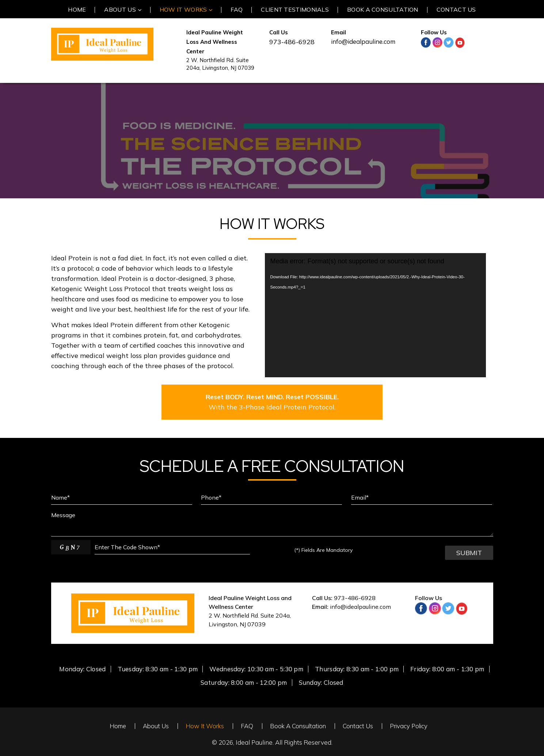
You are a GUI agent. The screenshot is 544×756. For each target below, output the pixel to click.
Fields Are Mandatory (323, 550)
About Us (155, 726)
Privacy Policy (410, 726)
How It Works (204, 726)
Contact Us (358, 726)
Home (116, 726)
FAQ (246, 726)
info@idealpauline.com (363, 41)
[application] (375, 315)
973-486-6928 (355, 598)
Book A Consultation (298, 726)
